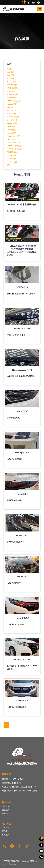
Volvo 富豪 (11, 139)
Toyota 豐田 (11, 133)
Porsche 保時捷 (13, 117)
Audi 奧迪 (10, 72)
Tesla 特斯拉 (12, 130)
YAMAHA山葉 (12, 162)
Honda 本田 (11, 82)
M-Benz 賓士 (12, 98)
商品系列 (6, 831)
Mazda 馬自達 (12, 104)
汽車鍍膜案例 (12, 152)
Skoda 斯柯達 (12, 120)
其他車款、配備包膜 (14, 149)
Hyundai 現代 (12, 85)
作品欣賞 (6, 835)
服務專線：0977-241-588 (13, 779)
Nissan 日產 (11, 114)
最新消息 (6, 810)
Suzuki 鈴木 (11, 126)
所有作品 (10, 69)
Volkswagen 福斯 (13, 136)
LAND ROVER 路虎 (13, 143)
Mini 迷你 (10, 107)
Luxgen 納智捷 (12, 94)
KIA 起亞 (10, 165)
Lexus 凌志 (11, 91)
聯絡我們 (6, 813)
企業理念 (6, 806)
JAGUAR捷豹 (11, 155)
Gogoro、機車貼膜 (14, 146)
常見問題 (6, 828)
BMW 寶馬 (11, 75)
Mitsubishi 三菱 (12, 110)
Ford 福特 (10, 78)
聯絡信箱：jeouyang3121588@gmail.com (19, 787)
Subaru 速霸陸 (12, 123)
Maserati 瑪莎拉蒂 (14, 101)
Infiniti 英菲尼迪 (12, 88)
